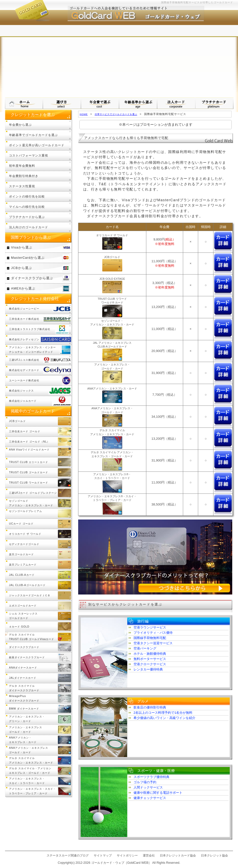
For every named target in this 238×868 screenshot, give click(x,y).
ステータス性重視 (22, 186)
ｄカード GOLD (19, 627)
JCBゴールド (17, 421)
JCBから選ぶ (22, 268)
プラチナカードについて (214, 103)
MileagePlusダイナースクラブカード (24, 698)
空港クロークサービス (150, 664)
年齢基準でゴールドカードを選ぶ (33, 135)
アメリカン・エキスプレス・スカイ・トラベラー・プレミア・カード (32, 791)
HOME (84, 114)
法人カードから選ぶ (176, 103)
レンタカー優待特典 (148, 669)
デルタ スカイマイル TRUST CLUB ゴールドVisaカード (32, 637)
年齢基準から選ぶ (138, 103)
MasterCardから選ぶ (28, 258)
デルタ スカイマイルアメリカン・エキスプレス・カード (31, 760)
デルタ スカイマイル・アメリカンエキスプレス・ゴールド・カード (30, 771)
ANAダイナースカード (23, 668)
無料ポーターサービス (150, 659)
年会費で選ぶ (100, 103)
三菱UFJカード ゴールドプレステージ (33, 493)
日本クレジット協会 (214, 855)
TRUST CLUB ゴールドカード (29, 472)
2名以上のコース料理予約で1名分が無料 (163, 713)
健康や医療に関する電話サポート (158, 793)
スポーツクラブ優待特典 (151, 777)
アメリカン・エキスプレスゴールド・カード (26, 730)
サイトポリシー (127, 855)
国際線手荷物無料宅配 (150, 638)
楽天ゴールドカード (21, 554)
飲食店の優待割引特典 (150, 707)
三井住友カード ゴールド (25, 431)
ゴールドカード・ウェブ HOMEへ (24, 103)
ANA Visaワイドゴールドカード (29, 450)
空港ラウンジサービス (150, 627)
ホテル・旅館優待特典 (150, 654)
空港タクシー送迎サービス (153, 643)
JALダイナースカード (23, 678)
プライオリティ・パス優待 (153, 633)
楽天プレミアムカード (23, 565)
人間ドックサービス (148, 787)
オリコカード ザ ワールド (25, 534)
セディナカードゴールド (24, 544)
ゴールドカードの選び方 (62, 103)
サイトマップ (103, 855)
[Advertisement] (119, 60)
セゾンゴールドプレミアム (26, 511)
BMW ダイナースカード (24, 709)
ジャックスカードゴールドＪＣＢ (30, 595)
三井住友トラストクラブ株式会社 (30, 329)
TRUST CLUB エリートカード (29, 462)
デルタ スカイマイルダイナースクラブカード (24, 688)
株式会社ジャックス (21, 391)
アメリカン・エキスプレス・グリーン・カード (27, 719)
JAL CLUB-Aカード (22, 575)
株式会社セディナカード (24, 370)
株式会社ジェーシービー (24, 309)
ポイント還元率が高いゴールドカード (37, 145)
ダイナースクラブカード (24, 647)
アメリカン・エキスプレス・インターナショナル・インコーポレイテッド (32, 350)
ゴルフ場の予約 (145, 782)
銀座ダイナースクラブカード (27, 657)
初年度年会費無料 (22, 166)
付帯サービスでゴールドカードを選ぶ (116, 114)
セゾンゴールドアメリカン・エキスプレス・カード (31, 503)
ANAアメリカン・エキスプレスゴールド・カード (29, 750)
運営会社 (149, 855)
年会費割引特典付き (24, 176)
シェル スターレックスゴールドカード (23, 616)
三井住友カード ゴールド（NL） (29, 442)
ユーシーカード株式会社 (24, 380)
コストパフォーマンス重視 (29, 155)
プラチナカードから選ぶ (27, 217)
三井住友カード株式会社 (24, 319)
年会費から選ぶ (20, 125)
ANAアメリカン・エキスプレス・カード (23, 740)
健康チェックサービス (150, 798)
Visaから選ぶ (22, 247)
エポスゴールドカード (23, 606)
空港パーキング (145, 648)
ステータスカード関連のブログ (68, 855)
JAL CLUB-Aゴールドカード (27, 585)
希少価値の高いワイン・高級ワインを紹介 (164, 718)
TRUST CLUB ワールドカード (29, 483)
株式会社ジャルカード (23, 401)
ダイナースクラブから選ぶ (32, 278)
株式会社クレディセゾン (24, 339)
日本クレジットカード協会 (178, 855)
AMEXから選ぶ (23, 288)
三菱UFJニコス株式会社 (24, 360)
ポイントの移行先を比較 (27, 196)
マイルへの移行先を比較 (27, 207)
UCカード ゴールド (21, 524)
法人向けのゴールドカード (29, 227)
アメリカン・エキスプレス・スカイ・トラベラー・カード (27, 781)
